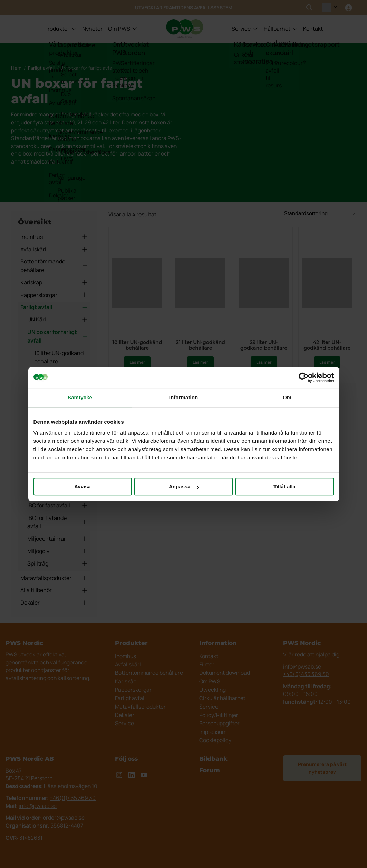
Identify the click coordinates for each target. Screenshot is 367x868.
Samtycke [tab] (80, 397)
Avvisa (83, 487)
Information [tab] (184, 397)
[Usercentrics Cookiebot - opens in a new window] (304, 377)
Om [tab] (287, 397)
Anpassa (184, 487)
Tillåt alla (284, 487)
